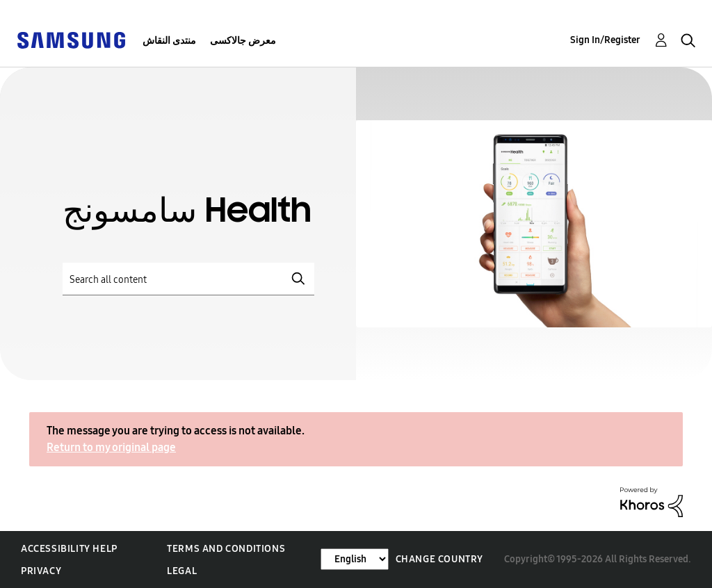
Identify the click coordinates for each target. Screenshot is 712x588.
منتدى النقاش (169, 41)
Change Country (439, 559)
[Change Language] (355, 559)
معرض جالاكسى (243, 41)
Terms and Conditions (226, 549)
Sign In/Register (605, 40)
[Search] (188, 279)
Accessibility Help (69, 549)
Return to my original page (111, 447)
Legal (182, 571)
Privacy (41, 571)
